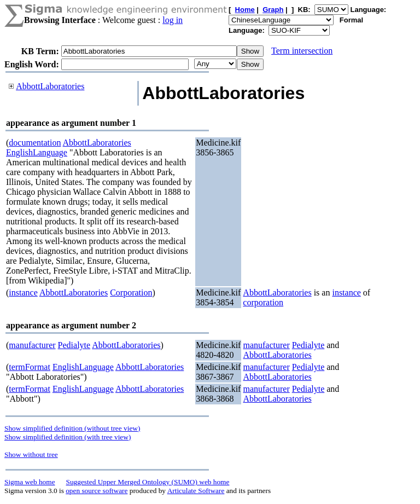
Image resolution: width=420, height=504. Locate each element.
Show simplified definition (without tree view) (72, 428)
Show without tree (31, 454)
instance (23, 292)
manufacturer (32, 345)
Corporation (131, 292)
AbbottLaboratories (50, 86)
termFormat (30, 367)
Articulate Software (196, 491)
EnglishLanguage (37, 152)
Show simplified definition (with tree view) (68, 437)
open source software (97, 491)
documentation (35, 143)
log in (173, 20)
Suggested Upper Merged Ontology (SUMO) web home (148, 482)
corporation (263, 302)
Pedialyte (74, 345)
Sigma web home (30, 482)
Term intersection (302, 51)
